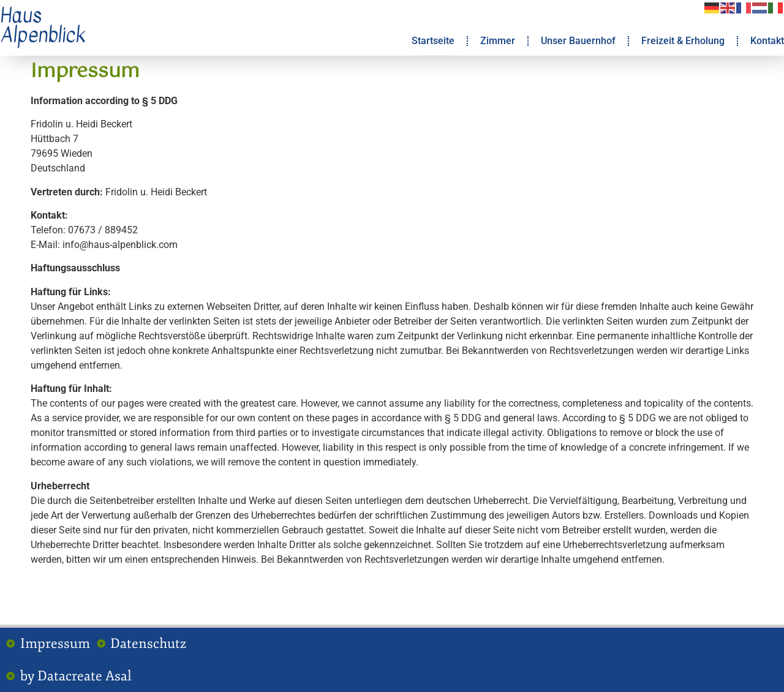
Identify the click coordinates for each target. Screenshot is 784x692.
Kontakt (767, 41)
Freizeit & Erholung (683, 41)
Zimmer (498, 41)
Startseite (433, 41)
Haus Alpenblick (43, 25)
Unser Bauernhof (578, 41)
